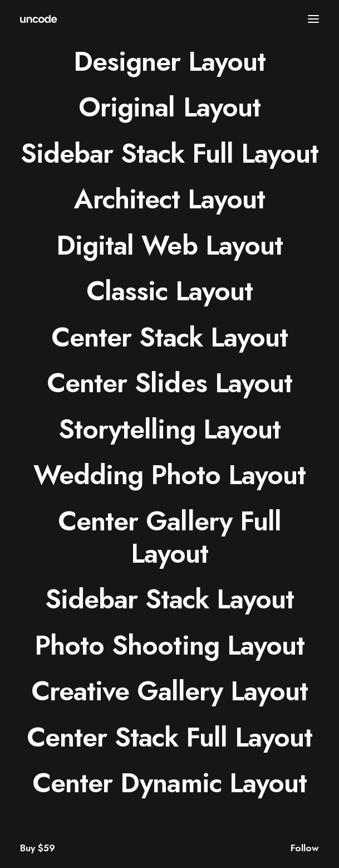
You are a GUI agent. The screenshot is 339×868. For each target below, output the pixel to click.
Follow (305, 848)
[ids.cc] (39, 19)
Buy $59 (38, 848)
